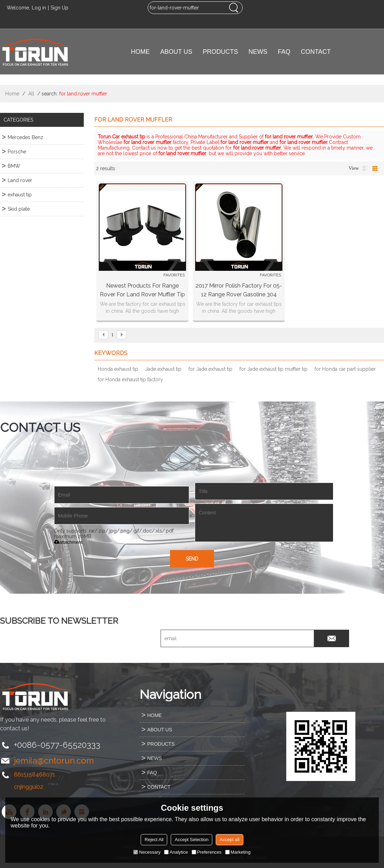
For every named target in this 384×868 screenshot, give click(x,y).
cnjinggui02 (29, 787)
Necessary (147, 852)
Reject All (154, 840)
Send (192, 559)
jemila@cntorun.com (54, 761)
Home (12, 94)
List (365, 168)
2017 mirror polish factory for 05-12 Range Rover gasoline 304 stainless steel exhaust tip (239, 291)
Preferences (207, 852)
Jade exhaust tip (163, 369)
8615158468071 (35, 775)
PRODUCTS (220, 52)
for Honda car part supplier (345, 369)
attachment (68, 542)
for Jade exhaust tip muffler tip (274, 369)
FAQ (284, 52)
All (31, 94)
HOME (140, 52)
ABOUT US (176, 52)
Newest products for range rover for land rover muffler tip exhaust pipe (142, 291)
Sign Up (60, 8)
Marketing (238, 852)
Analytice (176, 852)
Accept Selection (191, 840)
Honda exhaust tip (118, 369)
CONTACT (316, 52)
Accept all (229, 840)
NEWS (258, 52)
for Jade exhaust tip (211, 369)
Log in (39, 8)
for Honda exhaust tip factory (130, 379)
